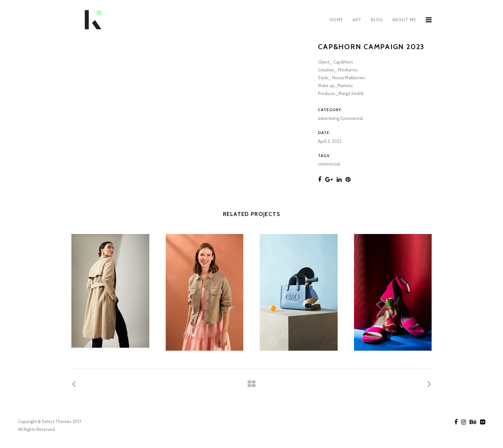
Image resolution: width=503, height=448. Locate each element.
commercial (329, 164)
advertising (329, 118)
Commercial (352, 118)
